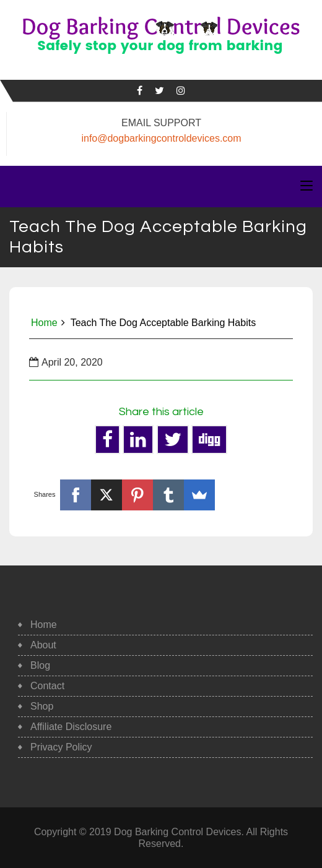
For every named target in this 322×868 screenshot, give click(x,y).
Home (44, 323)
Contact (47, 686)
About (43, 645)
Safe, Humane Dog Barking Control (161, 60)
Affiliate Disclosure (71, 727)
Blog (40, 665)
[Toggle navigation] (307, 186)
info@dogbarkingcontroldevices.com (161, 138)
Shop (42, 706)
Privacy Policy (61, 747)
